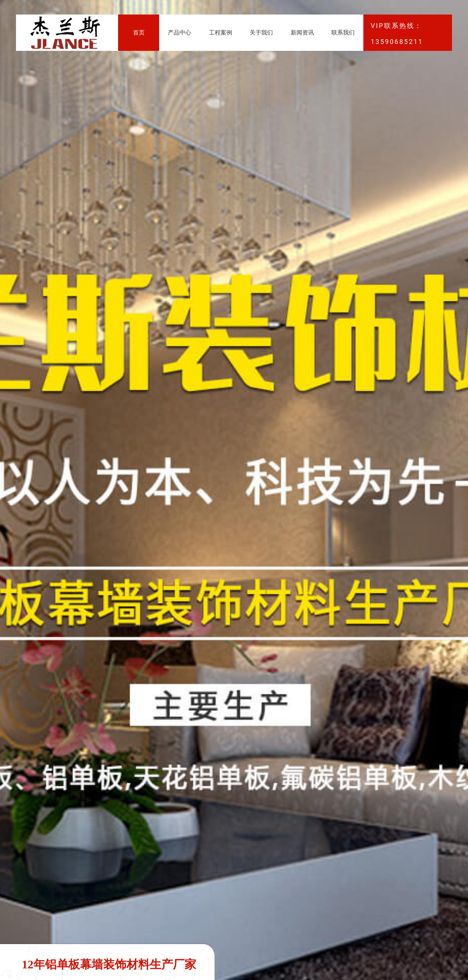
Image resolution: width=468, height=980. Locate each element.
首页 (139, 33)
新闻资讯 (302, 33)
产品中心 (179, 33)
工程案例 (221, 33)
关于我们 (261, 33)
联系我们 (343, 33)
